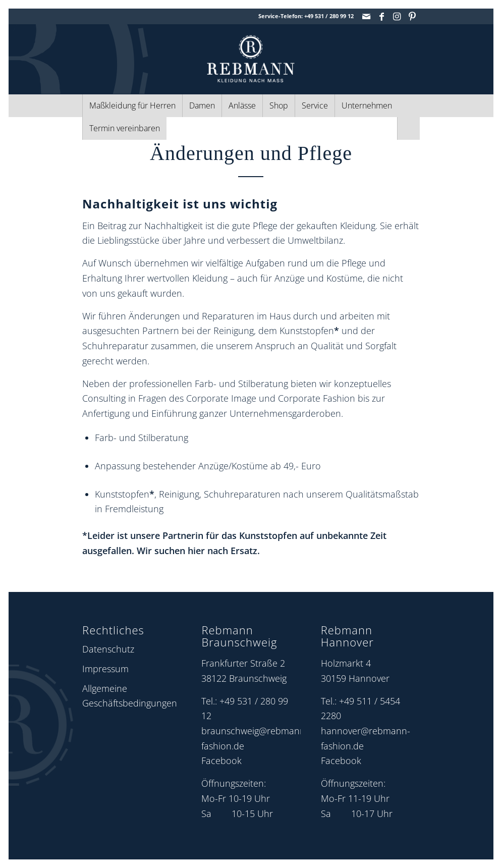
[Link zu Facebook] (382, 16)
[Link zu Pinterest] (412, 16)
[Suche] (408, 128)
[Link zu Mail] (367, 16)
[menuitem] (132, 106)
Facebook (221, 761)
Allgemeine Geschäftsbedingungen (130, 696)
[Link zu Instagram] (397, 16)
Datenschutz (108, 649)
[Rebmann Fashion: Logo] (251, 59)
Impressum (105, 669)
